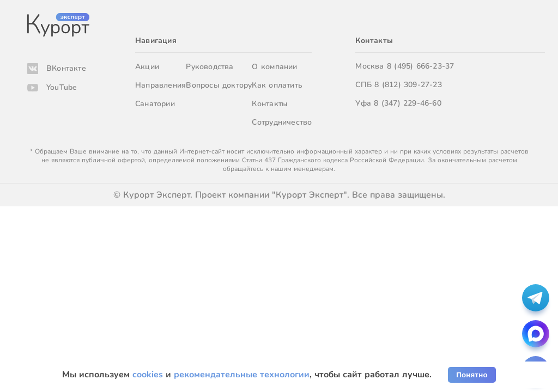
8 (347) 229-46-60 (408, 103)
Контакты (270, 104)
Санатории (155, 104)
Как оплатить (277, 85)
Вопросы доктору (219, 85)
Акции (147, 67)
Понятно (472, 375)
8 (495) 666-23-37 (421, 66)
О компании (274, 67)
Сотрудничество (282, 122)
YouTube (62, 87)
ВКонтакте (66, 68)
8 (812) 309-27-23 (408, 85)
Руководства (210, 67)
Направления (160, 85)
